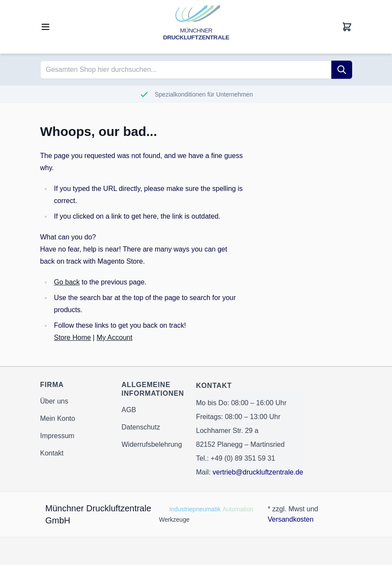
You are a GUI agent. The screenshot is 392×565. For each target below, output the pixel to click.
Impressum (57, 436)
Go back (67, 282)
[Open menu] (45, 27)
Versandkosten (291, 519)
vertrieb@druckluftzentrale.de (258, 472)
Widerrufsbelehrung (152, 444)
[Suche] (342, 70)
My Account (115, 337)
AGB (129, 410)
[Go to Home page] (196, 27)
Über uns (54, 401)
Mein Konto (58, 418)
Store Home (73, 337)
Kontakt (52, 453)
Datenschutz (141, 427)
